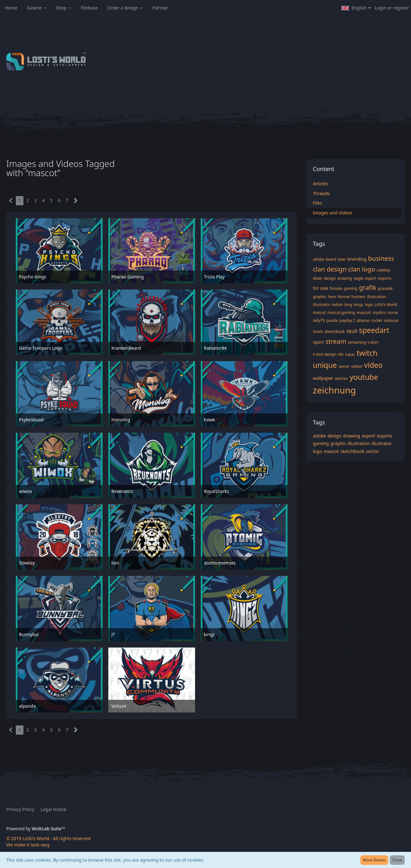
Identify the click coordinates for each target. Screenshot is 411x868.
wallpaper (323, 378)
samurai (391, 320)
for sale (321, 288)
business (381, 258)
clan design (330, 269)
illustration (376, 297)
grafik (368, 287)
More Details (374, 860)
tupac (350, 354)
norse (393, 313)
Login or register (392, 8)
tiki (341, 354)
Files (317, 203)
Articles (320, 184)
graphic (319, 297)
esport (370, 278)
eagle (359, 278)
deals (318, 278)
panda (332, 320)
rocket (377, 320)
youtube (364, 377)
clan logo (362, 269)
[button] (356, 8)
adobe (319, 259)
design (330, 278)
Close (397, 860)
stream (336, 341)
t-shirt (373, 342)
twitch (367, 353)
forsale (336, 288)
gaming (350, 288)
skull (352, 331)
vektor (357, 366)
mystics (379, 313)
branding (357, 259)
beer (342, 259)
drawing (345, 278)
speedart (374, 330)
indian (337, 305)
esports (385, 278)
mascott (364, 313)
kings (358, 305)
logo (369, 305)
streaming (357, 342)
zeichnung (334, 390)
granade (385, 288)
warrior (341, 378)
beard (331, 259)
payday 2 (347, 320)
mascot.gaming (341, 313)
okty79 (319, 320)
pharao (363, 320)
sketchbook (335, 332)
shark (318, 332)
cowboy (384, 270)
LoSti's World (386, 305)
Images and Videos (333, 213)
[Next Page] (76, 201)
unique (325, 365)
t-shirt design (325, 354)
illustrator (322, 305)
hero (332, 297)
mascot (319, 313)
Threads (321, 193)
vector (344, 366)
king (348, 305)
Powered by (36, 829)
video (373, 365)
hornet (344, 297)
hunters (358, 297)
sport (318, 342)
